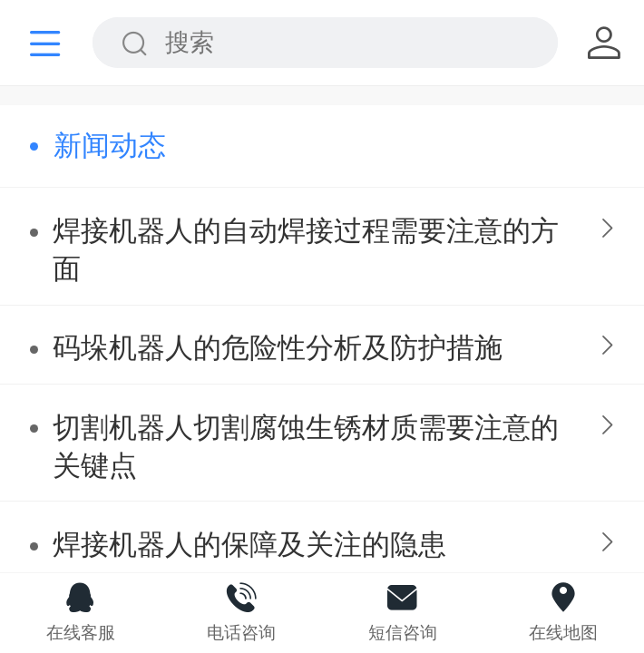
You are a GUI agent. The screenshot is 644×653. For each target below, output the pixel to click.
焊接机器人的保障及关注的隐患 (249, 545)
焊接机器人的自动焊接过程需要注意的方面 (306, 250)
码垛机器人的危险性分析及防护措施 (278, 348)
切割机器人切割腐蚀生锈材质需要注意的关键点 (306, 447)
